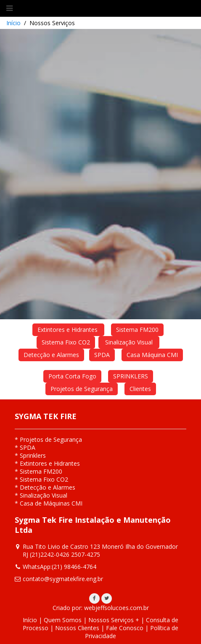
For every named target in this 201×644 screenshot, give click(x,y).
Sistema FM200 (137, 330)
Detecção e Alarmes (51, 355)
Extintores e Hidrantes (68, 330)
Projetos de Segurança (82, 389)
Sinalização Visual (129, 342)
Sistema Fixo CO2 (66, 342)
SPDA (102, 355)
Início (13, 23)
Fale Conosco (125, 628)
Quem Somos (63, 620)
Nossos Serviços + (114, 620)
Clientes (140, 389)
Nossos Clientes (77, 628)
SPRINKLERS (131, 376)
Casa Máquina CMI (152, 355)
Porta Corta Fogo (72, 376)
